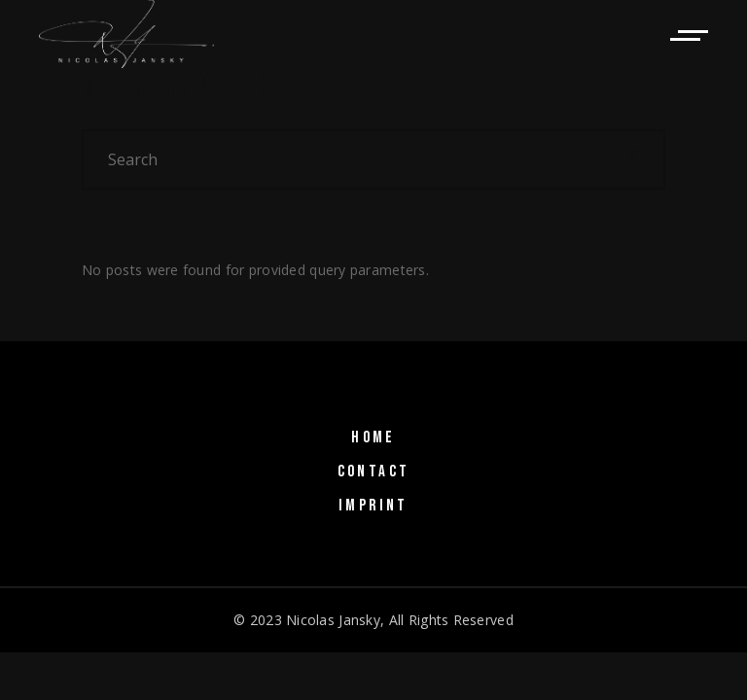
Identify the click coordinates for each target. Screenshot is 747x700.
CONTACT (374, 472)
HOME (373, 437)
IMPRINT (373, 506)
